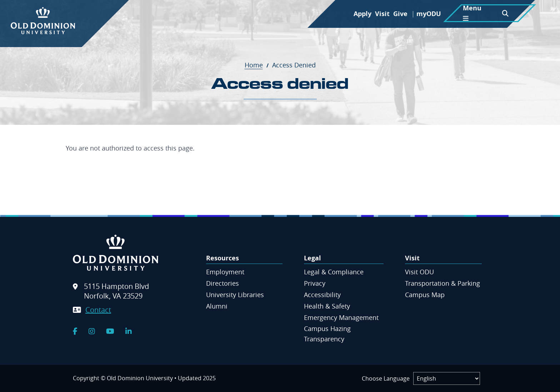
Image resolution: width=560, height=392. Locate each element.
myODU (429, 14)
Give (400, 14)
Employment (225, 272)
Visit (382, 14)
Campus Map (425, 295)
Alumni (217, 306)
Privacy (315, 283)
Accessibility (322, 295)
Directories (222, 283)
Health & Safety (327, 306)
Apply (362, 14)
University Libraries (235, 295)
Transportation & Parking (442, 283)
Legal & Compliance (334, 272)
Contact (98, 310)
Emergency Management (341, 317)
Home (257, 65)
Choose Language (386, 378)
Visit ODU (419, 272)
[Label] (447, 378)
